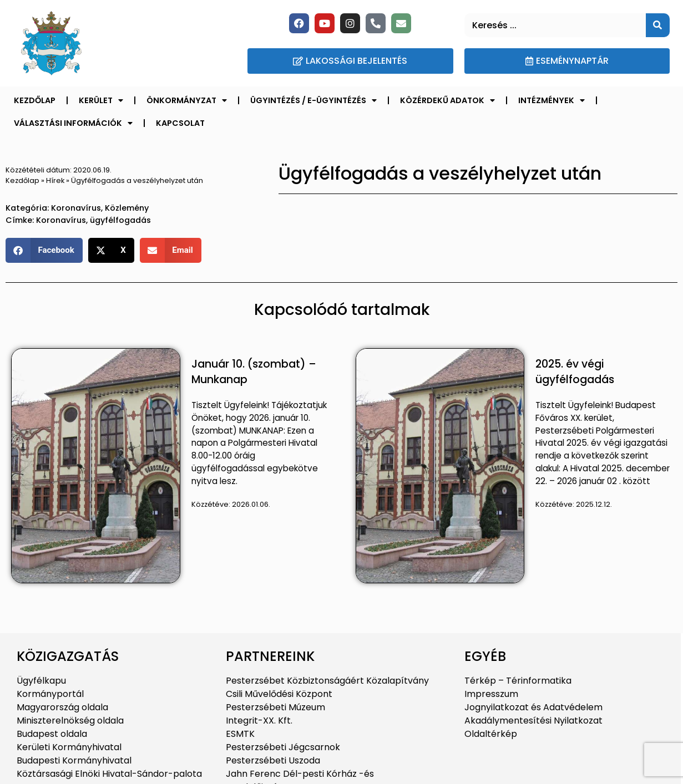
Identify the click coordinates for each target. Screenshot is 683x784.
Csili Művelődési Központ (279, 694)
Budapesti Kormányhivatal (74, 760)
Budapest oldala (52, 734)
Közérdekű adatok (447, 100)
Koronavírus (76, 208)
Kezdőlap (35, 100)
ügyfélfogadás (120, 220)
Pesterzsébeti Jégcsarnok (283, 747)
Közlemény (127, 208)
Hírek (55, 180)
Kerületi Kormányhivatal (69, 747)
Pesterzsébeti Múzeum (275, 707)
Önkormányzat (187, 100)
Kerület (101, 100)
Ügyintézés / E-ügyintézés (313, 100)
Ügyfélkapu (41, 681)
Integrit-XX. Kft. (259, 721)
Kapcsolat (180, 123)
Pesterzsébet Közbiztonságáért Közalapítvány (327, 681)
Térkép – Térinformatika (518, 681)
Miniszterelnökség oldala (70, 721)
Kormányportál (50, 694)
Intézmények (552, 100)
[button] (44, 250)
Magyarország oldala (62, 707)
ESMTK (240, 734)
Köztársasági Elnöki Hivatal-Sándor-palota (109, 774)
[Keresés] (658, 25)
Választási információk (73, 123)
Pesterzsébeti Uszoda (273, 760)
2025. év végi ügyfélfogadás (575, 372)
